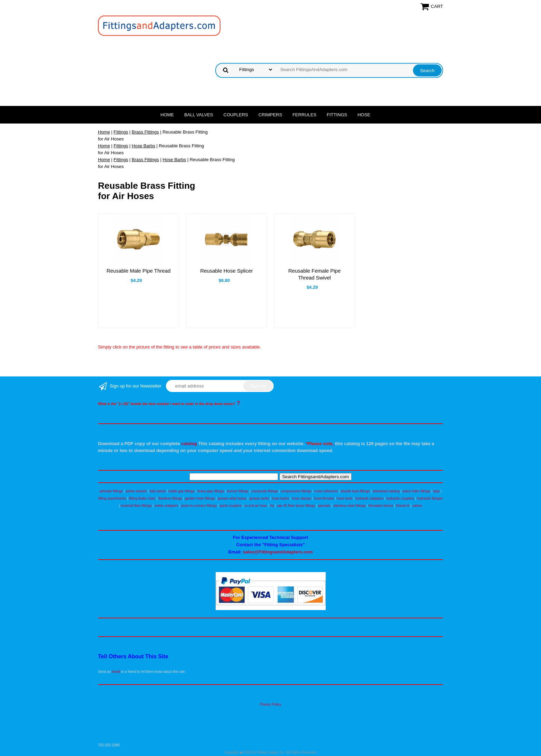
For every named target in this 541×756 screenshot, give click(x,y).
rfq (272, 506)
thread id (403, 506)
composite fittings (264, 491)
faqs (437, 491)
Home (167, 115)
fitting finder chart (142, 498)
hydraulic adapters (370, 498)
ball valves (158, 491)
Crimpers (270, 115)
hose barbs (280, 498)
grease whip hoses (232, 498)
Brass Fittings (145, 132)
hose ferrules (324, 498)
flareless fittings (170, 498)
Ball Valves (199, 115)
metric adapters (166, 506)
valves (417, 506)
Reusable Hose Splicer (227, 271)
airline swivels (136, 491)
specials (324, 506)
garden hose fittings (200, 498)
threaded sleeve (381, 506)
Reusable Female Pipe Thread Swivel (315, 274)
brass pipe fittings (211, 491)
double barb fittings (356, 491)
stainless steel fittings (350, 506)
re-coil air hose (256, 506)
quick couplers (230, 506)
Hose (364, 115)
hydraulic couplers (400, 498)
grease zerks (259, 498)
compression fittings (296, 491)
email (116, 672)
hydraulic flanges (430, 498)
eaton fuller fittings (416, 491)
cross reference (326, 491)
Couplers (236, 115)
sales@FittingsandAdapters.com (278, 552)
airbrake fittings (111, 491)
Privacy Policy (270, 704)
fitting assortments (112, 498)
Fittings (337, 115)
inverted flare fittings (136, 506)
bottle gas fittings (182, 491)
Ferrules (304, 115)
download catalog (386, 491)
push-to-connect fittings (199, 506)
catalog (189, 444)
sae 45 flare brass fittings (296, 506)
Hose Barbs (144, 146)
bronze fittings (238, 491)
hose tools (345, 498)
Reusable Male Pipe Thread (139, 271)
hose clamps (302, 498)
